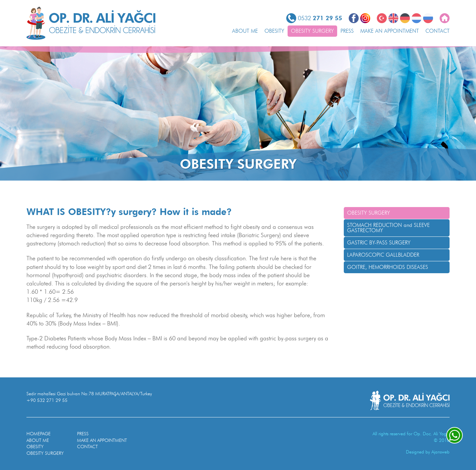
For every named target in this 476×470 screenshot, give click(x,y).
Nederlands (416, 18)
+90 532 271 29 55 (47, 400)
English (393, 18)
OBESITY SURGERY (312, 31)
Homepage (445, 18)
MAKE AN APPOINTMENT (390, 31)
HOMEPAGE (39, 434)
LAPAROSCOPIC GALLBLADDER (383, 255)
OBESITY (274, 31)
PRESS (347, 31)
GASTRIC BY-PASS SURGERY (379, 243)
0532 (320, 18)
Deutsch (405, 18)
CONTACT (437, 31)
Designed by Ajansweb (428, 452)
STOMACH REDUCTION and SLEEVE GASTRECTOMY (388, 228)
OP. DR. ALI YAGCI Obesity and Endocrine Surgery (91, 23)
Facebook (354, 18)
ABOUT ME (245, 31)
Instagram (365, 18)
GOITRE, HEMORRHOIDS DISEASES (388, 267)
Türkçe (382, 18)
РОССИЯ (428, 18)
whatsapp (455, 435)
